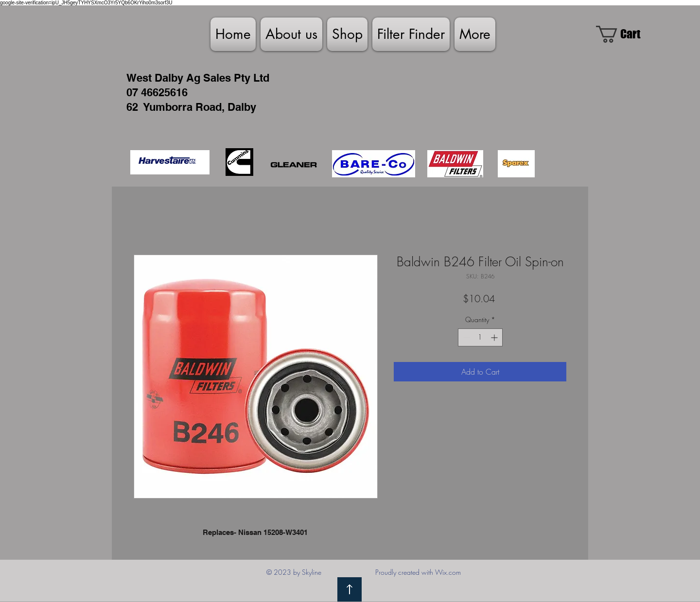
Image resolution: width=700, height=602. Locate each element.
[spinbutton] (480, 337)
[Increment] (495, 337)
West (139, 78)
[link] (627, 34)
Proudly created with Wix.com (418, 572)
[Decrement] (465, 337)
